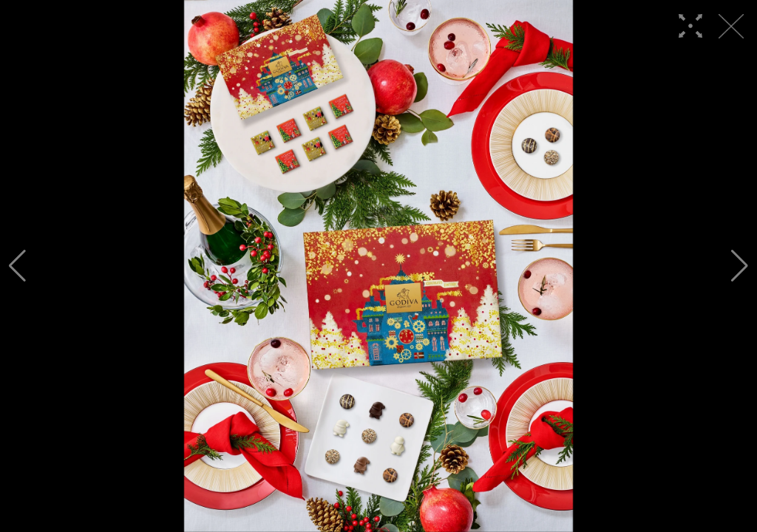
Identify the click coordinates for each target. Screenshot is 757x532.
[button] (17, 266)
